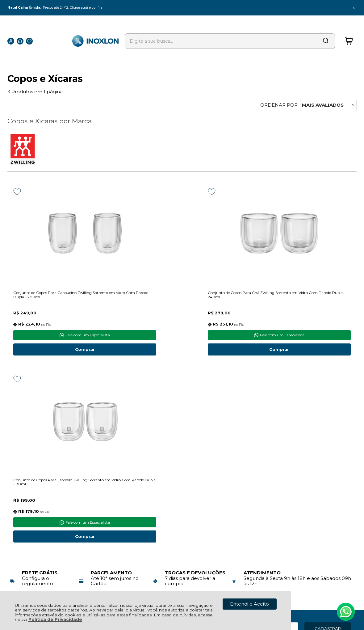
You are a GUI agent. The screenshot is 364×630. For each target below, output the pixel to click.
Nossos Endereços (29, 516)
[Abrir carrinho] (349, 32)
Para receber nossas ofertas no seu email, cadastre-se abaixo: (54, 446)
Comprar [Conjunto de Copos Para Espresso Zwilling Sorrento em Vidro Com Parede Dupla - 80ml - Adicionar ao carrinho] (303, 351)
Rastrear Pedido (181, 509)
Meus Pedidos (179, 496)
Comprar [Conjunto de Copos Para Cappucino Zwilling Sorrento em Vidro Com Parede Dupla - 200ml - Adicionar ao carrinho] (61, 351)
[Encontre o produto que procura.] (304, 32)
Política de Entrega (30, 502)
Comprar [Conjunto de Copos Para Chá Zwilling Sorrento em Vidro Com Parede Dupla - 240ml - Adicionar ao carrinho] (182, 351)
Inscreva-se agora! (36, 438)
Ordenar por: (279, 105)
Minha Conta (177, 502)
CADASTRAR (328, 443)
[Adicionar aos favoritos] (17, 192)
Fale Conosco (23, 509)
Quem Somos (24, 523)
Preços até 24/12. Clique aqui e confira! (77, 8)
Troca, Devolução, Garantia (112, 496)
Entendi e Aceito (249, 604)
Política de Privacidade (55, 619)
